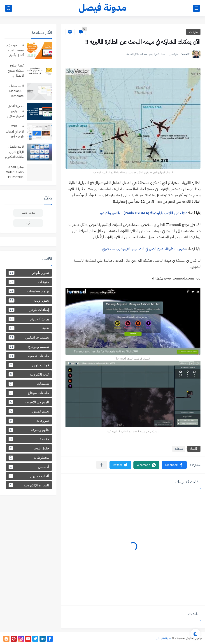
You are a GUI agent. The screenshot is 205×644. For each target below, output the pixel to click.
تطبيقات (29, 384)
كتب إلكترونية (29, 374)
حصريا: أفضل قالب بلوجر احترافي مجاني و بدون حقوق (15, 111)
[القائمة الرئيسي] (196, 8)
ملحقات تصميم (29, 356)
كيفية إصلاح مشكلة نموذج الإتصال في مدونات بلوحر (16, 71)
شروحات (29, 421)
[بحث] (9, 8)
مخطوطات (29, 457)
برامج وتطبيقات (29, 291)
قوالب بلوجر (29, 365)
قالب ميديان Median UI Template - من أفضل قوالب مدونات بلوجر (15, 91)
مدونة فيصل (164, 638)
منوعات (193, 32)
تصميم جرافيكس (29, 337)
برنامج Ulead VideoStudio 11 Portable (15, 172)
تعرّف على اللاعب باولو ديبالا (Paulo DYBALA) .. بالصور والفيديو (144, 213)
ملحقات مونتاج (29, 393)
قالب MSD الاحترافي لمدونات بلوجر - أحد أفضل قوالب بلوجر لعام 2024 (15, 132)
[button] (174, 465)
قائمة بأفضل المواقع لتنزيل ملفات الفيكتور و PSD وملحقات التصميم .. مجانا (14, 152)
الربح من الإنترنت (29, 402)
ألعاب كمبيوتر (29, 476)
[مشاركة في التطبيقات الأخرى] (102, 465)
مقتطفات (29, 439)
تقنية (29, 328)
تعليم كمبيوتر (29, 411)
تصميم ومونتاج (29, 347)
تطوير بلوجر (29, 273)
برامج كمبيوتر (29, 319)
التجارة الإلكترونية (29, 485)
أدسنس (29, 467)
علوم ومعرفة (29, 430)
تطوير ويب (29, 300)
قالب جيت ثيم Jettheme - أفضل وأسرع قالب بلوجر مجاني (15, 51)
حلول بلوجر (29, 448)
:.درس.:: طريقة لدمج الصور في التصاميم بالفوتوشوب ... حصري (144, 249)
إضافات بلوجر (29, 310)
